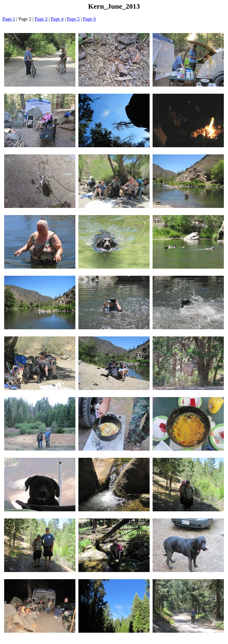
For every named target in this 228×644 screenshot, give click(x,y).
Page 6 (90, 19)
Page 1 (9, 19)
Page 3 (41, 19)
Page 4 (57, 19)
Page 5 (73, 19)
